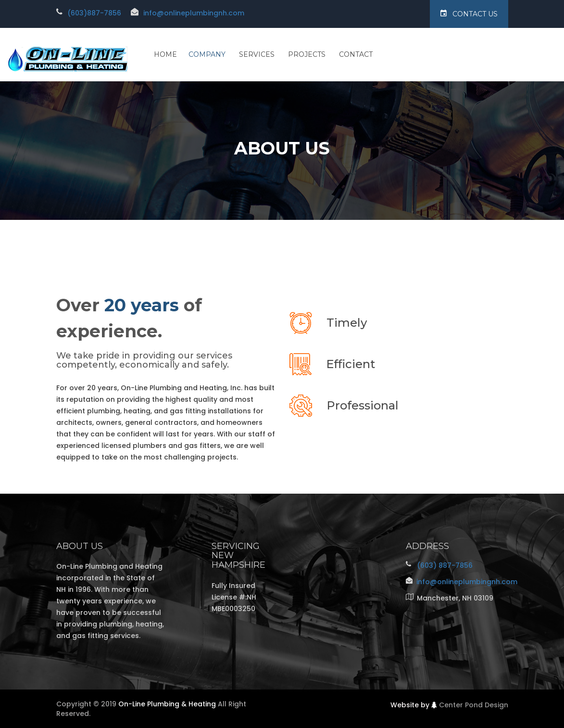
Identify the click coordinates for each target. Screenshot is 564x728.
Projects (307, 54)
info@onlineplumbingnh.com (194, 13)
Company (207, 54)
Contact (356, 54)
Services (257, 54)
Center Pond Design (474, 705)
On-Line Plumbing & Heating (167, 704)
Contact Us (469, 14)
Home (165, 54)
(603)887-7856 (94, 13)
